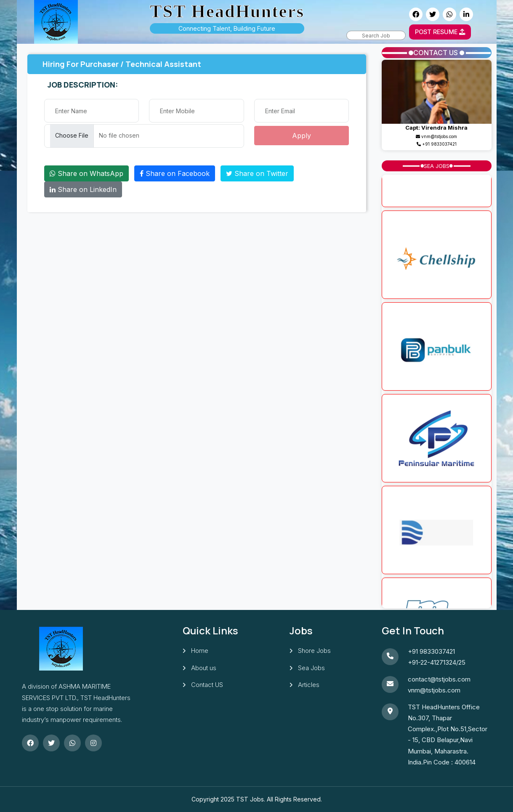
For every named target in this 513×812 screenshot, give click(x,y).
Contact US (207, 685)
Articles (309, 685)
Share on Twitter (257, 173)
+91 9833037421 (439, 144)
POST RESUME (440, 32)
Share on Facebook (175, 173)
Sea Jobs (311, 668)
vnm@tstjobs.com (434, 690)
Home (200, 651)
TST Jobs (250, 799)
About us (204, 668)
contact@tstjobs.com (439, 679)
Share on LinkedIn (83, 189)
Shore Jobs (314, 651)
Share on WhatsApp (86, 173)
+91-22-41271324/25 (437, 662)
